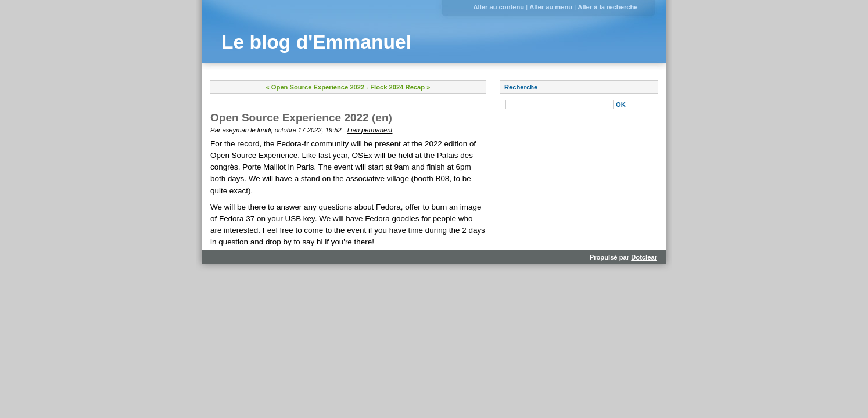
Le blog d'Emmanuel (316, 42)
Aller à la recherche (607, 7)
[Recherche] (559, 105)
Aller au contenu (498, 7)
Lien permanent (370, 130)
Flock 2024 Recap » (400, 87)
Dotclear (644, 257)
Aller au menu (551, 7)
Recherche (521, 87)
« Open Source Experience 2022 (315, 87)
